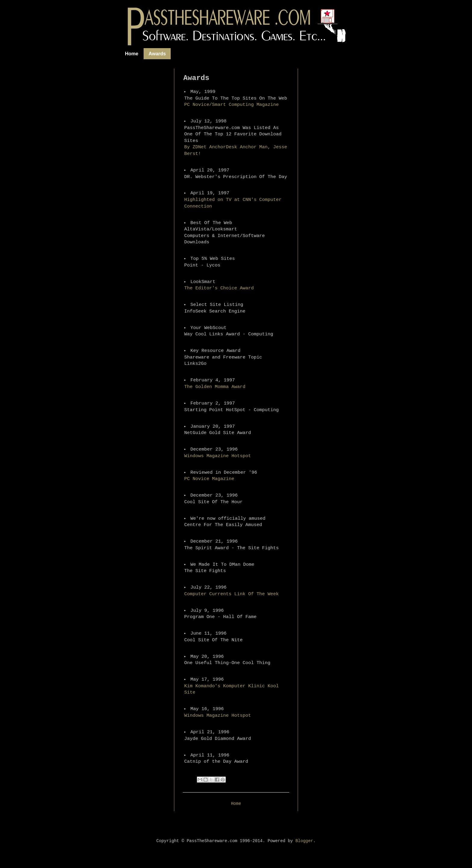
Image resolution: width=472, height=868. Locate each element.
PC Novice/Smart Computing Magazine (231, 105)
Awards (157, 54)
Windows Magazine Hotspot (218, 456)
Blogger (304, 841)
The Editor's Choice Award (219, 288)
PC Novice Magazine (209, 479)
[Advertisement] (153, 159)
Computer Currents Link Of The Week (231, 594)
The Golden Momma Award (215, 387)
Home (132, 54)
